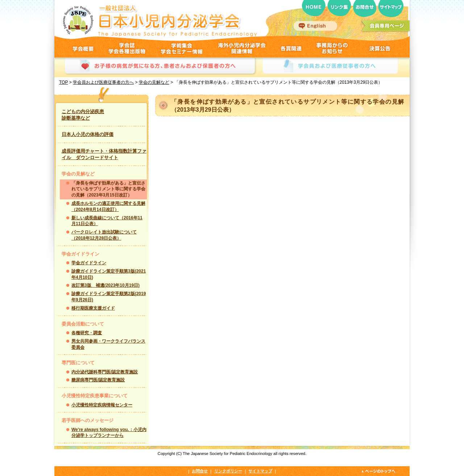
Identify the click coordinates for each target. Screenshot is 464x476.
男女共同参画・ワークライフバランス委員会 (108, 344)
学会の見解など (154, 82)
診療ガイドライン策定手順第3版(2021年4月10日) (109, 274)
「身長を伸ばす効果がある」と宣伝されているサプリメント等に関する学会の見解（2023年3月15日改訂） (108, 189)
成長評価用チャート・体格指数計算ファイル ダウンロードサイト (104, 154)
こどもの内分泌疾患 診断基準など (83, 115)
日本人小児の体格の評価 (88, 134)
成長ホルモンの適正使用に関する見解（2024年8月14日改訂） (108, 206)
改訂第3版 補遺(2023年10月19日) (105, 285)
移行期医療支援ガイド (93, 308)
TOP (63, 82)
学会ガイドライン (89, 263)
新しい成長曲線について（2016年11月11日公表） (107, 221)
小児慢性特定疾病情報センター (102, 405)
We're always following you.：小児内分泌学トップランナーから (109, 433)
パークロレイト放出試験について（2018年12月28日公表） (104, 235)
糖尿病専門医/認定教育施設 (98, 380)
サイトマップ (260, 471)
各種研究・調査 (87, 333)
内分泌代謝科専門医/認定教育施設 (105, 372)
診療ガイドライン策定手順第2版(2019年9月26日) (109, 297)
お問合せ (200, 471)
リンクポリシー (228, 471)
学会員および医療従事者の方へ (103, 82)
